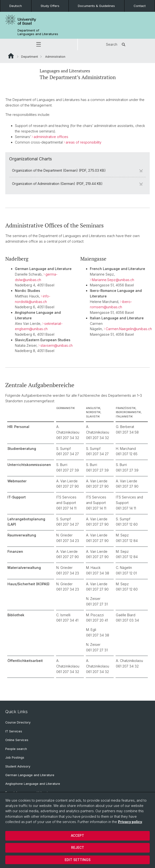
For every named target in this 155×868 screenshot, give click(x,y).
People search (16, 749)
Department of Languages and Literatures (38, 32)
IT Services (14, 731)
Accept (77, 835)
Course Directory (18, 722)
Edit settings (78, 860)
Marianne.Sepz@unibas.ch (113, 280)
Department (30, 57)
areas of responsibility (84, 142)
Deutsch (16, 6)
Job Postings (15, 758)
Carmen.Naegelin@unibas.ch (129, 329)
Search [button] (116, 44)
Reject (78, 847)
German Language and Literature (30, 775)
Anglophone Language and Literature (33, 784)
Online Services (17, 740)
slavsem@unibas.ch (56, 345)
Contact (140, 6)
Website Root (11, 56)
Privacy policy (130, 822)
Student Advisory (18, 766)
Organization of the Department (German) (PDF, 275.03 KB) (77, 170)
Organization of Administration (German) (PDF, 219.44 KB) (77, 184)
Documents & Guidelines (96, 6)
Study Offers (50, 6)
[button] (39, 44)
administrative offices (51, 136)
